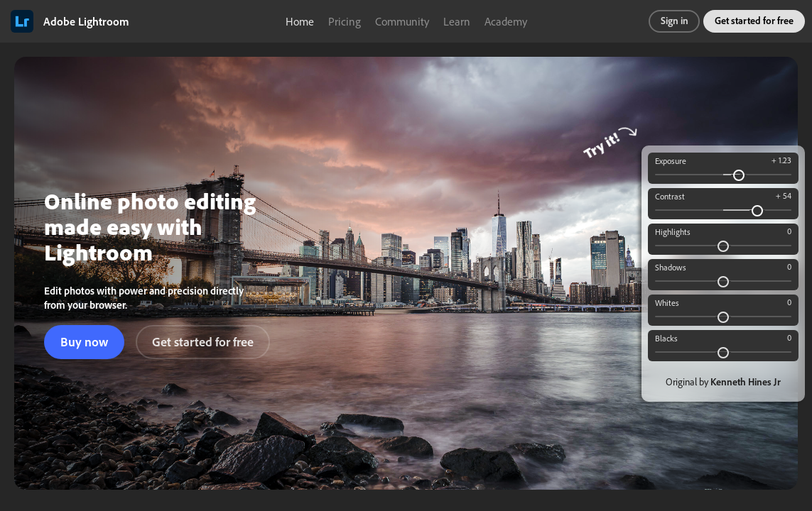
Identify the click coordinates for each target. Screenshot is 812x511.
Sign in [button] (675, 20)
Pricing (345, 21)
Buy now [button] (84, 341)
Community (402, 21)
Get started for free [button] (754, 20)
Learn (457, 21)
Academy (506, 21)
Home (300, 21)
